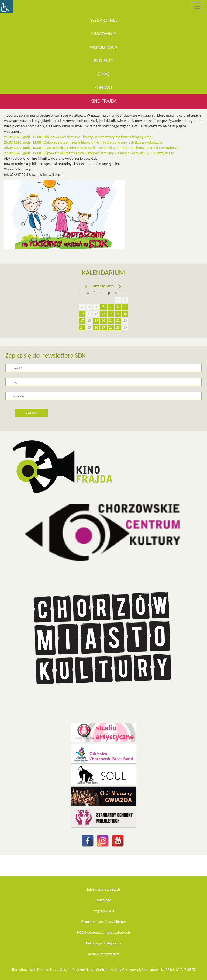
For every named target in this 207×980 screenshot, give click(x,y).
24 (82, 327)
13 (103, 314)
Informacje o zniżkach (104, 889)
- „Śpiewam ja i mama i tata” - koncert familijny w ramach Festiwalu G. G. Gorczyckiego (89, 153)
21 (111, 320)
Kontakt (103, 88)
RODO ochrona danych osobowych (103, 932)
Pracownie (103, 34)
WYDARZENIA (103, 20)
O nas (103, 74)
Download (103, 900)
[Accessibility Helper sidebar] (6, 6)
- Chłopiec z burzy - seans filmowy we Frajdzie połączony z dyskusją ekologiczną (83, 142)
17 (82, 320)
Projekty (103, 61)
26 (96, 327)
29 (118, 327)
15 (118, 314)
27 (103, 327)
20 (103, 320)
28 (111, 327)
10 (82, 314)
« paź (88, 289)
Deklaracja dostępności (104, 943)
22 (118, 320)
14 (111, 314)
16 (125, 314)
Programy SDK (103, 911)
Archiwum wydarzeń (103, 954)
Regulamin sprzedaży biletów (104, 922)
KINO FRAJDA (103, 101)
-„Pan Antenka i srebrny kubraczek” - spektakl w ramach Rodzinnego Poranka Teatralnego (91, 148)
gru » (120, 289)
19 (96, 320)
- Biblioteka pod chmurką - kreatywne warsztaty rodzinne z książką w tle (78, 137)
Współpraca (104, 47)
